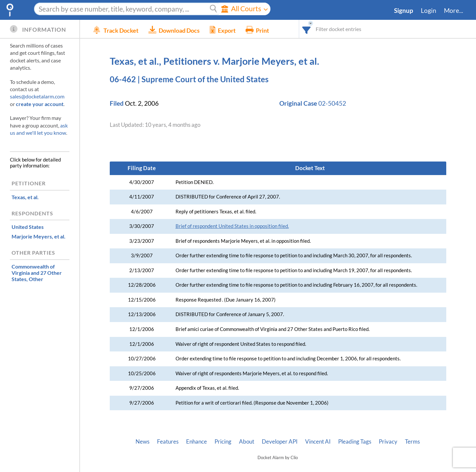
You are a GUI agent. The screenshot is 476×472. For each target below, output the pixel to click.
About (247, 442)
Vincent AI (318, 442)
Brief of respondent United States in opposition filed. (232, 226)
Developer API (280, 442)
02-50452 (332, 103)
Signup (404, 11)
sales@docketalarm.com (37, 96)
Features (168, 442)
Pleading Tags (355, 442)
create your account (40, 104)
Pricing (223, 442)
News (142, 442)
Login (429, 11)
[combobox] (307, 29)
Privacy (388, 442)
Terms (412, 442)
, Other (37, 273)
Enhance (197, 442)
